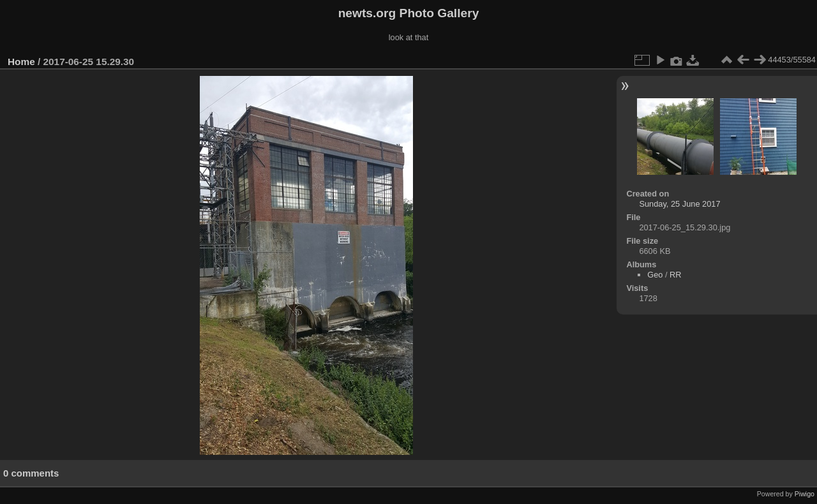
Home (21, 62)
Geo (655, 275)
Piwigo (805, 494)
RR (675, 275)
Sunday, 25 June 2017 (679, 204)
